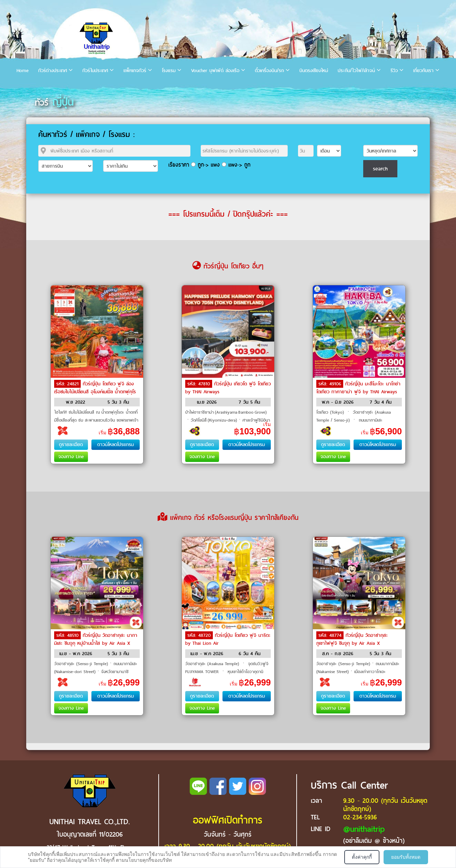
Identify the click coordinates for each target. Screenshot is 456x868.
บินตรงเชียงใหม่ (314, 71)
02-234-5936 (360, 817)
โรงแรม (169, 71)
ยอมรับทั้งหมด (406, 857)
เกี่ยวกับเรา (423, 71)
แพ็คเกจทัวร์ (135, 71)
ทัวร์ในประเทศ (95, 71)
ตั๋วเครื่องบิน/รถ (269, 71)
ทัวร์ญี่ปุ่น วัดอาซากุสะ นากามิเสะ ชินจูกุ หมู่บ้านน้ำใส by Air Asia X (96, 639)
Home (23, 71)
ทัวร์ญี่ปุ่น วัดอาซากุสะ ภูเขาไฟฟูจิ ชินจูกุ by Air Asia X (352, 639)
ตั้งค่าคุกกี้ (362, 857)
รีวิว (394, 71)
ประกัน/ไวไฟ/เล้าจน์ (356, 71)
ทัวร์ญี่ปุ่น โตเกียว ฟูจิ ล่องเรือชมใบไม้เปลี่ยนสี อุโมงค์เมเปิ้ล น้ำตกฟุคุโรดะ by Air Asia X (95, 391)
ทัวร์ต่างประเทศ (53, 71)
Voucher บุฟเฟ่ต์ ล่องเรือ (215, 71)
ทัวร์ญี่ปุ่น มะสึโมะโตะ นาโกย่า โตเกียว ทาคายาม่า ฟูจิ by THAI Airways (358, 388)
